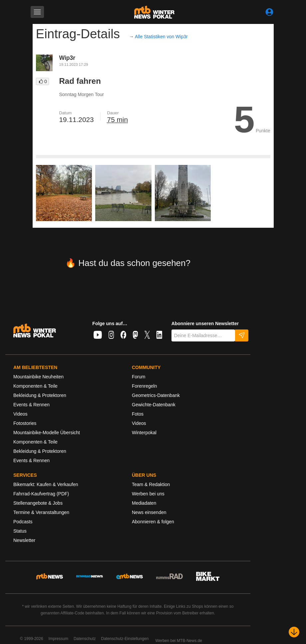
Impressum (58, 639)
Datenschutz (85, 639)
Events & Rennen (31, 405)
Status (20, 531)
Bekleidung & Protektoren (40, 395)
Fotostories (25, 423)
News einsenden (149, 512)
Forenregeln (145, 386)
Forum (139, 377)
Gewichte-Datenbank (154, 405)
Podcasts (23, 522)
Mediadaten (144, 503)
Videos (20, 414)
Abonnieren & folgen (153, 522)
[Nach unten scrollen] (294, 632)
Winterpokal (144, 433)
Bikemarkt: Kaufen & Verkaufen (46, 484)
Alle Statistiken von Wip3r (161, 37)
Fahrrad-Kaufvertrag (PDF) (41, 494)
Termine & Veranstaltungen (41, 512)
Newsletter (24, 540)
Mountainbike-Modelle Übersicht (47, 433)
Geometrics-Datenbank (156, 395)
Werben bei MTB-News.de (179, 641)
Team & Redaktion (151, 484)
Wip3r (67, 58)
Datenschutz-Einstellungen (125, 639)
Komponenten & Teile (35, 386)
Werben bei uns (148, 494)
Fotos (138, 414)
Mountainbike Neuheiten (38, 377)
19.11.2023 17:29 (74, 64)
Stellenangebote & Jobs (38, 503)
